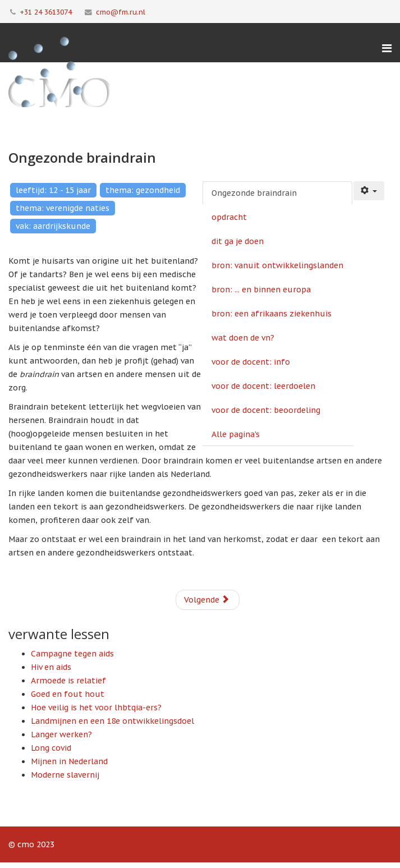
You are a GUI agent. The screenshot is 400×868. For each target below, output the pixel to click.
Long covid (51, 748)
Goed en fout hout (68, 694)
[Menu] (387, 48)
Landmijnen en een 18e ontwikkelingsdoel (112, 721)
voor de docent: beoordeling (266, 410)
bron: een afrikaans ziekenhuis (272, 314)
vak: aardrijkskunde (53, 226)
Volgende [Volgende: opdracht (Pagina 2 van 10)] (207, 600)
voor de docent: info (251, 362)
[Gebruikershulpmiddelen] (369, 191)
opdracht (229, 217)
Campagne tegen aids (72, 654)
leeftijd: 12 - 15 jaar (53, 190)
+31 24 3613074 (46, 12)
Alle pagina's (236, 434)
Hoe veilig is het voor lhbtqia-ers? (96, 708)
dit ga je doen (238, 241)
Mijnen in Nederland (69, 761)
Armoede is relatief (68, 681)
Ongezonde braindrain (254, 193)
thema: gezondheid (143, 190)
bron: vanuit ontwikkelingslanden (277, 265)
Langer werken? (61, 734)
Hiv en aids (51, 667)
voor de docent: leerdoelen (263, 386)
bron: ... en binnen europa (261, 290)
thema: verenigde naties (63, 208)
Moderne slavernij (65, 775)
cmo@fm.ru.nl (121, 12)
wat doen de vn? (243, 338)
